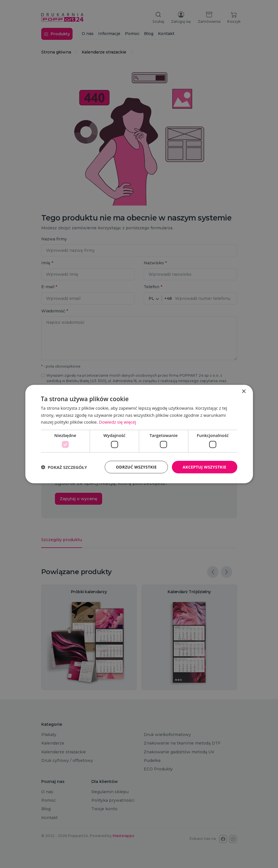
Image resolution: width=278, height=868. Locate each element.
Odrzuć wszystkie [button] (136, 467)
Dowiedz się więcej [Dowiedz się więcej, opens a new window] (118, 422)
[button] (64, 467)
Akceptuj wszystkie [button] (204, 467)
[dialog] (139, 434)
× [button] (244, 391)
